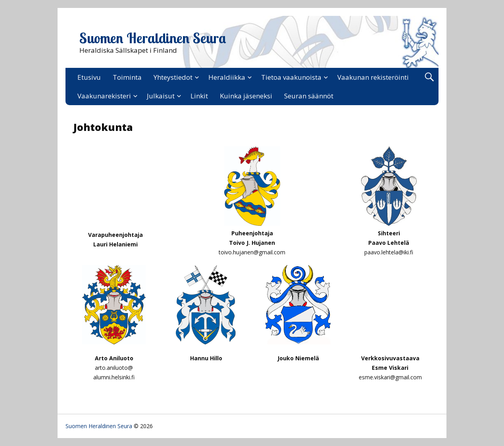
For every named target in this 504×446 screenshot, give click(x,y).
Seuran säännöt (309, 96)
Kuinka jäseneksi (246, 96)
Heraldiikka (227, 77)
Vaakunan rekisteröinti (373, 77)
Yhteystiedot (173, 77)
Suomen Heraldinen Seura (153, 38)
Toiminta (127, 77)
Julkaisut (161, 96)
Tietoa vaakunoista (291, 77)
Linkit (199, 96)
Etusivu (89, 77)
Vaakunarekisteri (104, 96)
